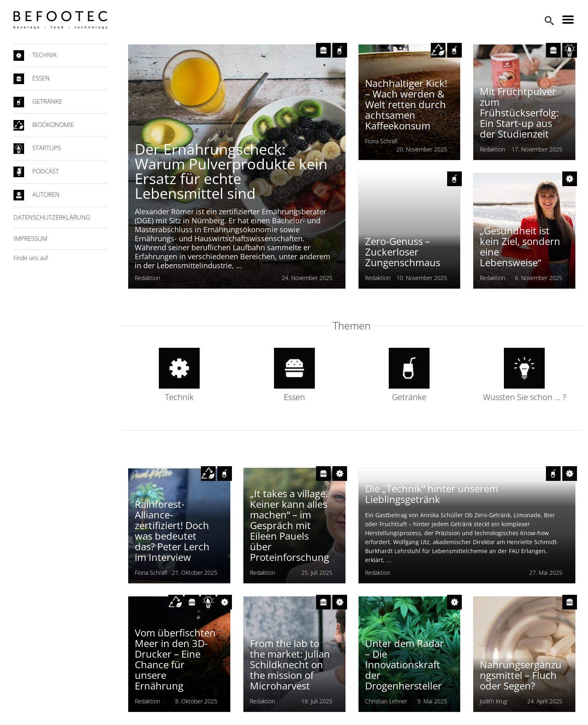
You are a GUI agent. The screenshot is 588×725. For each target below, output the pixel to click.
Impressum (30, 238)
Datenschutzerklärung (52, 217)
